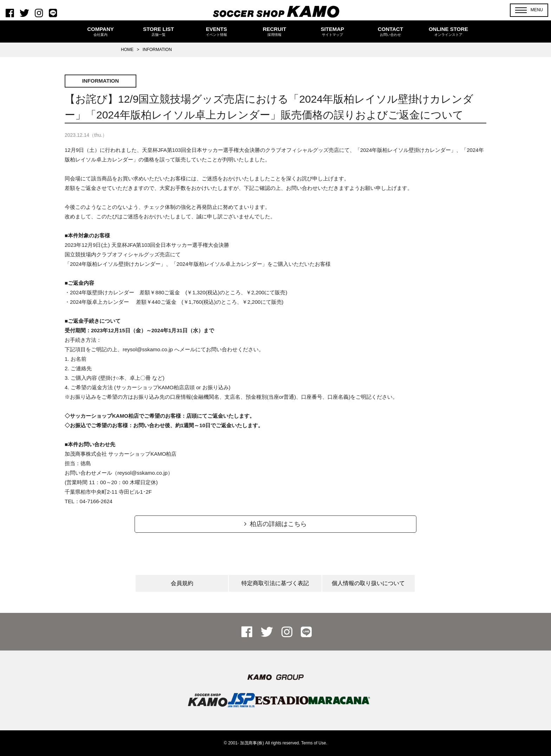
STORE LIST (158, 31)
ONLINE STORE (448, 31)
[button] (529, 10)
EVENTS (216, 31)
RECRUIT (274, 31)
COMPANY (101, 31)
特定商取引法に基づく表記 (275, 583)
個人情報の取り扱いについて (368, 583)
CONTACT (390, 31)
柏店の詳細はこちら (277, 524)
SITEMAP (332, 31)
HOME (127, 50)
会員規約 (182, 583)
